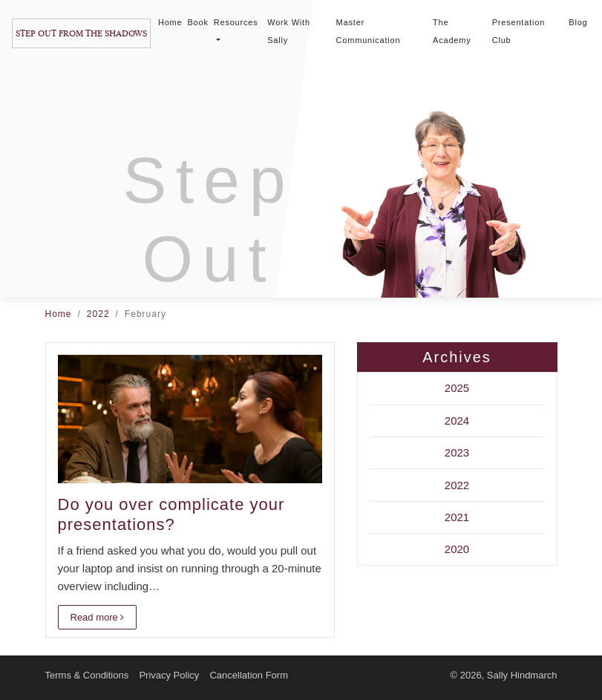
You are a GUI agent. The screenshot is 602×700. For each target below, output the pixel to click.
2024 (457, 421)
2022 (98, 314)
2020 (457, 549)
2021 (457, 517)
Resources (236, 29)
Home (170, 22)
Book (197, 22)
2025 (457, 388)
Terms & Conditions (87, 675)
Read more (98, 617)
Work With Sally (289, 31)
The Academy (452, 31)
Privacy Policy (169, 675)
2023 (457, 452)
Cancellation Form (249, 675)
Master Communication (369, 31)
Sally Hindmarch (522, 675)
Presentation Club (518, 31)
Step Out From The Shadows (81, 33)
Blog (578, 22)
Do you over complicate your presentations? (171, 514)
